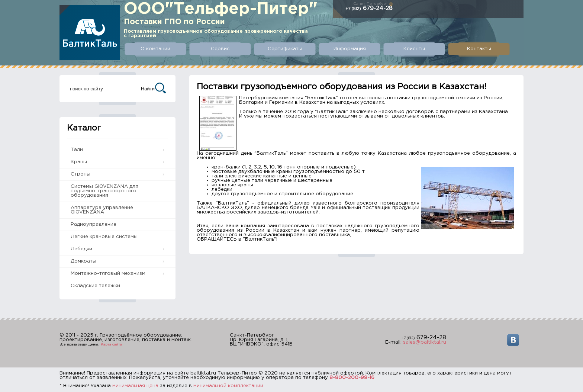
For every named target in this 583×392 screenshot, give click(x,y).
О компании (155, 49)
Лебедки (81, 249)
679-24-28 (369, 8)
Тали (77, 150)
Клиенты (414, 49)
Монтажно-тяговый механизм (108, 274)
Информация (350, 49)
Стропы (80, 174)
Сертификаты (285, 49)
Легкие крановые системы (104, 237)
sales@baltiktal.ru (425, 342)
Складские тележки (95, 286)
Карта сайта (111, 344)
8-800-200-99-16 (352, 378)
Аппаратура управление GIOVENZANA (102, 210)
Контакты (479, 49)
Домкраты (83, 261)
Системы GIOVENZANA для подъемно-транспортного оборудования (104, 191)
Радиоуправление (94, 224)
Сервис (220, 49)
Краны (79, 162)
